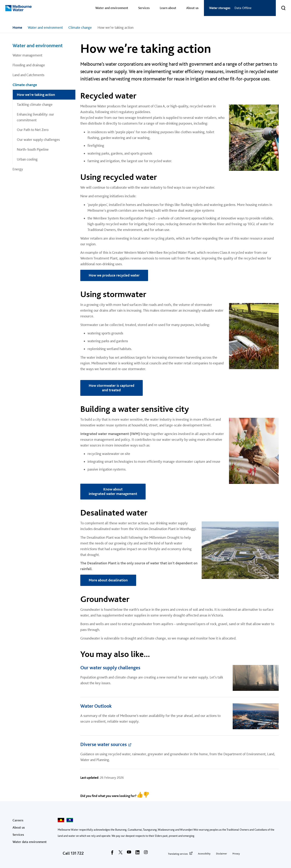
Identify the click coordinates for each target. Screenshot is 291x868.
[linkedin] (137, 854)
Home (17, 27)
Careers (18, 820)
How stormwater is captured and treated (112, 388)
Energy (18, 169)
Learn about (168, 8)
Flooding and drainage (29, 65)
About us (192, 8)
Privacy (236, 854)
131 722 (77, 853)
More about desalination (108, 580)
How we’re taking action (36, 95)
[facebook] (112, 854)
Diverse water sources (104, 744)
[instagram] (146, 854)
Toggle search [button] (281, 5)
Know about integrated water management (113, 491)
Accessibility (204, 854)
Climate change (80, 27)
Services (144, 8)
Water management (27, 55)
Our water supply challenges (38, 139)
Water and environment (112, 8)
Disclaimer (221, 854)
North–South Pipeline (33, 149)
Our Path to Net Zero (33, 130)
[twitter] (121, 854)
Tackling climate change (35, 104)
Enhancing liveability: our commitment (35, 117)
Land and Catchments (28, 75)
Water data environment (30, 842)
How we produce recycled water (114, 275)
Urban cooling (27, 159)
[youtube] (129, 854)
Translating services (178, 854)
